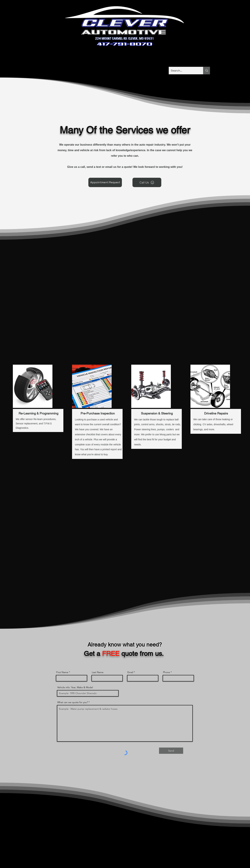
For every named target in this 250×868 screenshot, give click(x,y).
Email (130, 672)
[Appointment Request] (105, 182)
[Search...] (183, 71)
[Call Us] (147, 182)
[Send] (171, 751)
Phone (166, 672)
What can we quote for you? (73, 702)
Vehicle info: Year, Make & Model (75, 687)
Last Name (98, 672)
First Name (62, 672)
